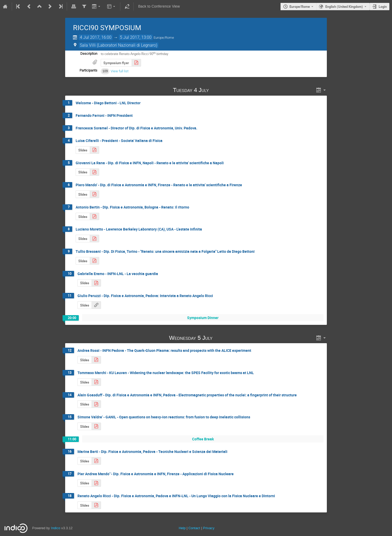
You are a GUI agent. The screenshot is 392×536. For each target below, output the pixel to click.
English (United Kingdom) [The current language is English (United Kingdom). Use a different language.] (344, 7)
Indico (56, 528)
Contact (194, 528)
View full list (120, 71)
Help (182, 528)
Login (383, 7)
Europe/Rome (300, 7)
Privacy (209, 528)
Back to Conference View (159, 6)
